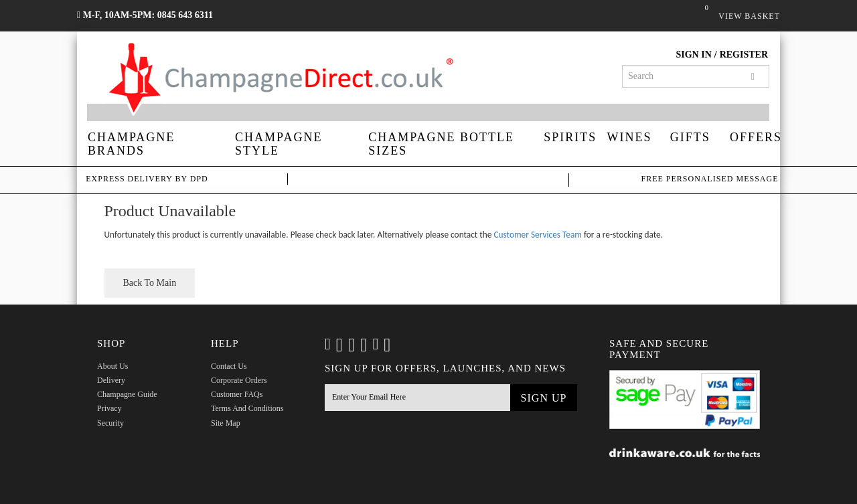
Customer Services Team (538, 235)
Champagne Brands (131, 144)
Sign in (693, 55)
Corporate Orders (239, 380)
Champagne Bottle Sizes (441, 144)
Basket (708, 15)
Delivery (111, 380)
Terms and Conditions (247, 408)
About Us (112, 366)
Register (744, 55)
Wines (630, 137)
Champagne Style (279, 144)
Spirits (570, 137)
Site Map (226, 423)
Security (110, 423)
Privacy (109, 408)
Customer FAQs (237, 394)
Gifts (690, 137)
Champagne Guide (127, 394)
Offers (755, 137)
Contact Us (229, 366)
